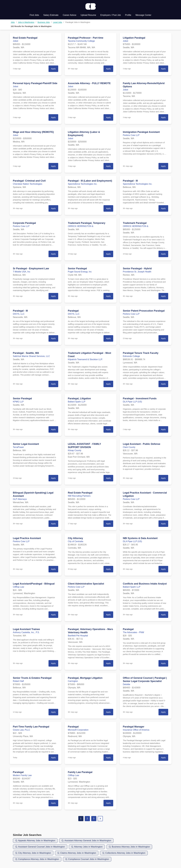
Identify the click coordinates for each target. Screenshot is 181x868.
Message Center (143, 15)
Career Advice (70, 15)
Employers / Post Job (111, 15)
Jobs (13, 22)
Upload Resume (88, 15)
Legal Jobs (58, 22)
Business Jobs (44, 22)
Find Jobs (34, 15)
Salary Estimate (51, 15)
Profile (128, 15)
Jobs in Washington (26, 22)
